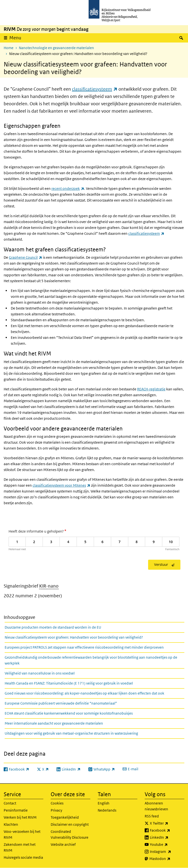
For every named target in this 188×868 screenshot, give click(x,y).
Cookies (57, 803)
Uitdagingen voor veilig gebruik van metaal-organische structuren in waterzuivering (71, 733)
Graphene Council (25, 257)
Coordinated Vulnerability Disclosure (70, 834)
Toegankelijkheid (65, 817)
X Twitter (167, 823)
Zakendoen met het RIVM (20, 847)
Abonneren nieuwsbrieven (156, 806)
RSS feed (152, 816)
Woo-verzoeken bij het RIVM (22, 834)
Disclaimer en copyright (70, 824)
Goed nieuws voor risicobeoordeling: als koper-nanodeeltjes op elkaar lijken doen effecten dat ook (84, 693)
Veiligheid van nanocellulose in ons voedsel (40, 673)
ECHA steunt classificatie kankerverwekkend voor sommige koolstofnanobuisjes (69, 713)
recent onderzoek (68, 188)
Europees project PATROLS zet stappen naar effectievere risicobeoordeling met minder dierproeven (84, 647)
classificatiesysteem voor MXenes (61, 485)
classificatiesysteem (95, 89)
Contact (10, 803)
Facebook (167, 830)
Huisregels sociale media (23, 857)
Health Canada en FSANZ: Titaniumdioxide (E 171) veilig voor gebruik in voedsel (69, 683)
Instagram (167, 852)
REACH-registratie (151, 389)
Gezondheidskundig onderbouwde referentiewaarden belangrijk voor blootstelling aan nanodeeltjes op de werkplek (91, 660)
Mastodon (167, 859)
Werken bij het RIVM (20, 817)
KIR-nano (49, 586)
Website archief (63, 844)
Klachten (11, 824)
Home (9, 48)
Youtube (167, 845)
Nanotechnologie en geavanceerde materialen (56, 48)
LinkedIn (167, 837)
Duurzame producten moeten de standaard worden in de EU (53, 627)
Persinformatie (16, 810)
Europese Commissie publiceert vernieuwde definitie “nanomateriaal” (61, 703)
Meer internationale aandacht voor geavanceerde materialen (54, 723)
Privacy (56, 810)
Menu (15, 38)
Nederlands (107, 810)
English (104, 803)
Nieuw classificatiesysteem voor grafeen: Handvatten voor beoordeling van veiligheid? (74, 637)
